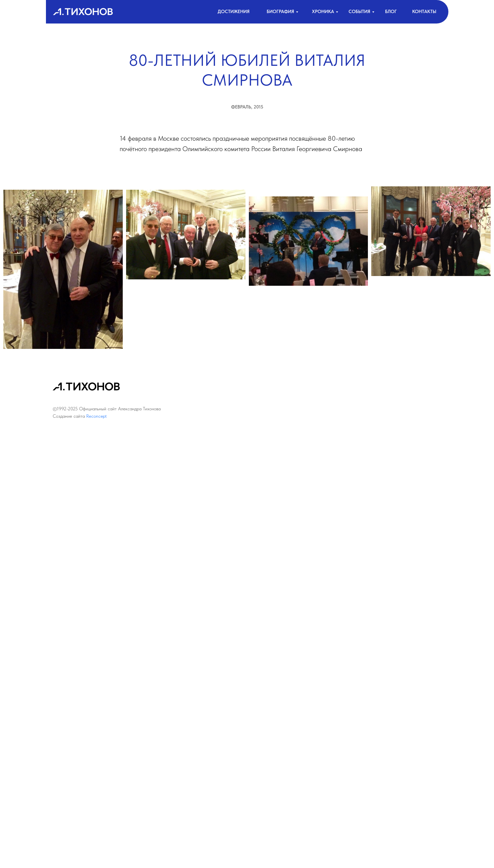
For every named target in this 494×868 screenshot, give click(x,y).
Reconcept (96, 416)
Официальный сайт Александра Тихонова (120, 409)
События (359, 11)
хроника (323, 11)
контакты (424, 11)
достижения (234, 11)
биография (280, 11)
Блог (391, 11)
